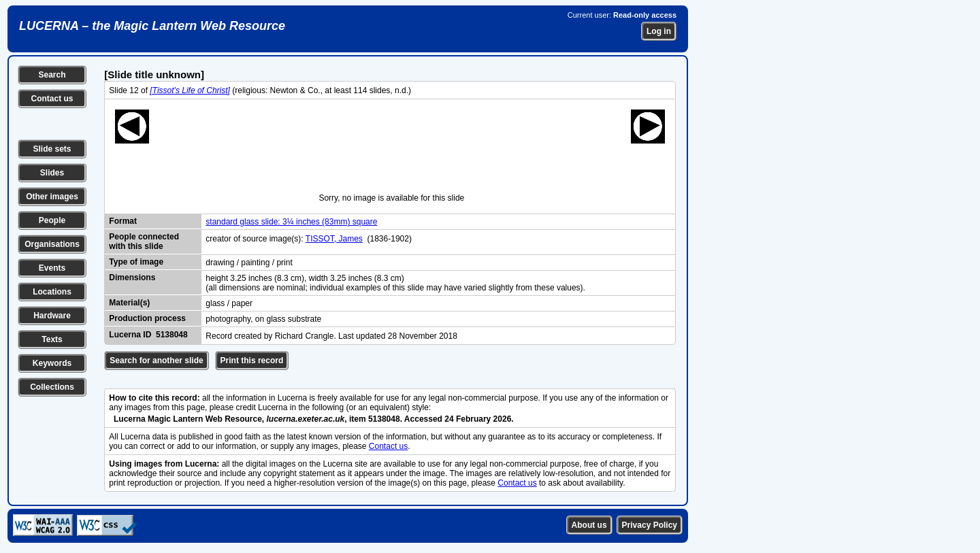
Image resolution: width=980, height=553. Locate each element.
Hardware (52, 316)
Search (52, 75)
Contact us (52, 99)
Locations (52, 292)
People (52, 220)
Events (52, 268)
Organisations (52, 244)
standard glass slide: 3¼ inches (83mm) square (291, 222)
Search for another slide (156, 361)
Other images (52, 197)
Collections (52, 387)
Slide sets (52, 149)
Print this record (252, 361)
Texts (52, 339)
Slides (52, 173)
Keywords (52, 363)
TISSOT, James (334, 239)
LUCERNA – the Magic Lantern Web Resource (152, 26)
